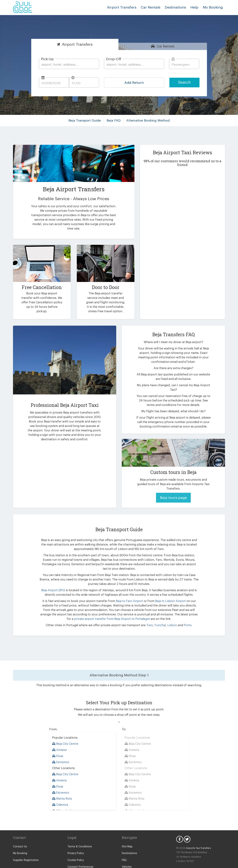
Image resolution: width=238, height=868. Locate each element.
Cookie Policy (75, 847)
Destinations (178, 7)
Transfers (77, 45)
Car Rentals (154, 7)
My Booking (20, 840)
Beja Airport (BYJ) (52, 577)
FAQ (124, 847)
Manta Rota (62, 785)
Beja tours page (173, 489)
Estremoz (60, 749)
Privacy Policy (76, 840)
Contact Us (19, 833)
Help (196, 7)
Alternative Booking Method (147, 120)
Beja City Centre (65, 730)
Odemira (60, 791)
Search (184, 82)
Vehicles (127, 854)
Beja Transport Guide (86, 120)
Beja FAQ (114, 120)
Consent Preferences (80, 854)
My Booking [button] (213, 7)
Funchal (158, 612)
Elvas (58, 743)
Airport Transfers (127, 7)
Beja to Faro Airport (121, 588)
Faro (148, 612)
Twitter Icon (187, 826)
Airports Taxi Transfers (197, 835)
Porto (183, 612)
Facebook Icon (180, 826)
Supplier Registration (25, 847)
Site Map (127, 833)
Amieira (59, 736)
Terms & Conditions (79, 833)
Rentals (166, 46)
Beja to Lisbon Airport (159, 588)
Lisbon (169, 612)
